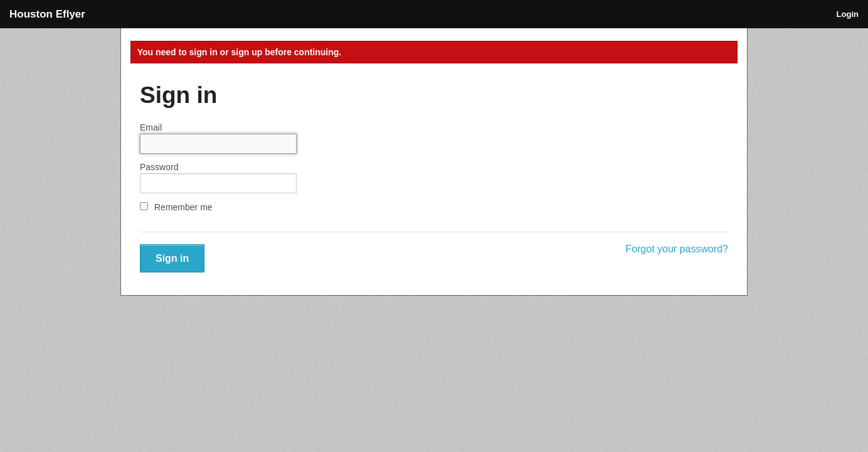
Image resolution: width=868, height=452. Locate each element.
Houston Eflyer (47, 14)
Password (159, 167)
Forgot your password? (677, 249)
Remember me (176, 207)
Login (848, 14)
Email (151, 127)
